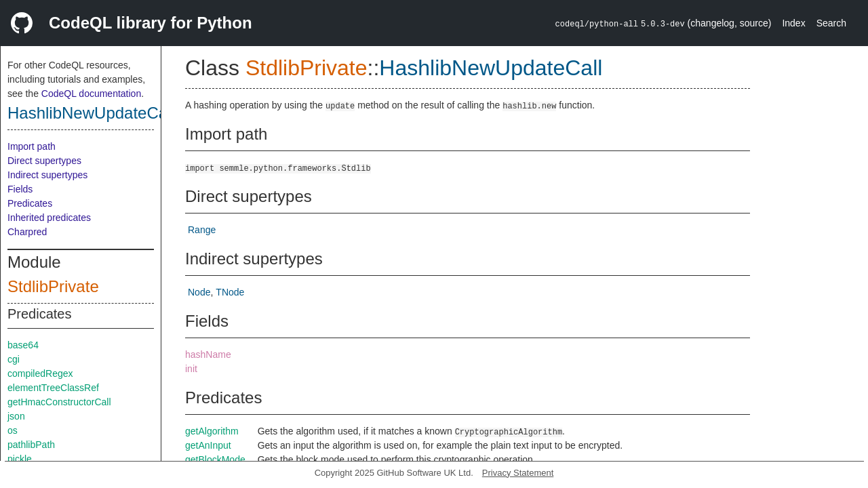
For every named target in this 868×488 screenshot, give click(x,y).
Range (202, 230)
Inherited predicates (49, 218)
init (191, 369)
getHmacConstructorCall (59, 402)
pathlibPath (31, 445)
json (16, 416)
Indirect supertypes (47, 175)
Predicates (30, 203)
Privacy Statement (518, 473)
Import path (32, 146)
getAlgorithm (212, 431)
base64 (23, 345)
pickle (20, 459)
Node (199, 292)
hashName (208, 354)
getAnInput (208, 445)
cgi (14, 359)
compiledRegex (40, 373)
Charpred (27, 232)
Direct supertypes (44, 161)
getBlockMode (215, 460)
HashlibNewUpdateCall (91, 113)
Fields (20, 189)
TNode (230, 292)
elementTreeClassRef (53, 388)
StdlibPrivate (53, 286)
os (13, 430)
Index (793, 23)
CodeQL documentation (91, 94)
